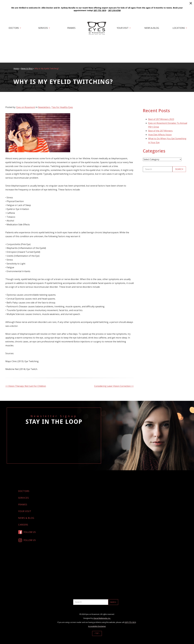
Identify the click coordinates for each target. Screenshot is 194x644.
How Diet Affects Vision (160, 135)
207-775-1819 (100, 10)
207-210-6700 (114, 10)
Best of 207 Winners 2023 (161, 119)
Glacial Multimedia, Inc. (102, 618)
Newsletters (44, 107)
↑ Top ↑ (97, 633)
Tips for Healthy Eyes (62, 107)
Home (16, 68)
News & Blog (152, 28)
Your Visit (123, 28)
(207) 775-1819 (130, 622)
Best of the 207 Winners (160, 131)
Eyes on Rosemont (26, 107)
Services (43, 28)
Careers (23, 525)
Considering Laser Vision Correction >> (114, 386)
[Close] (191, 3)
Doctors (14, 28)
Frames (71, 28)
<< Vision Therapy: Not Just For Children (26, 386)
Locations (179, 28)
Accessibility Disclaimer (97, 626)
